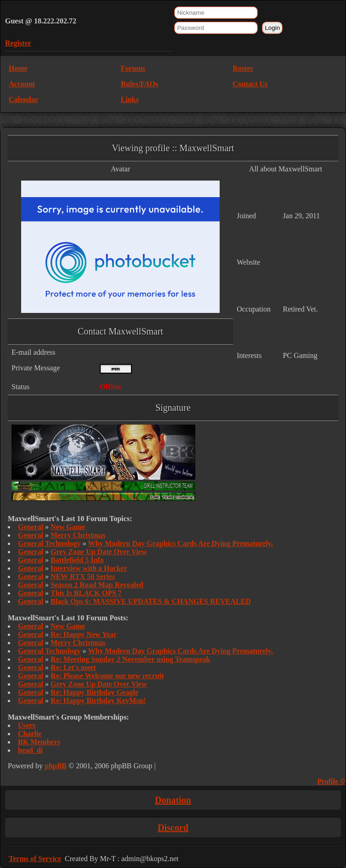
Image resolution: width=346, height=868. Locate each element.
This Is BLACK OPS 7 (86, 593)
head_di (30, 750)
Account (22, 84)
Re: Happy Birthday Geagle (94, 692)
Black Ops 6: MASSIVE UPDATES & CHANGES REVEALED (151, 601)
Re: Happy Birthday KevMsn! (98, 701)
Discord (173, 828)
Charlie (30, 734)
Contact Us (250, 84)
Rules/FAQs (139, 84)
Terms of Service (35, 859)
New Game (68, 527)
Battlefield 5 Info (77, 560)
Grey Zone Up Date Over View (99, 552)
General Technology (49, 543)
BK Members (39, 742)
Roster (243, 68)
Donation (173, 800)
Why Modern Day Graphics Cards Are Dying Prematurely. (180, 543)
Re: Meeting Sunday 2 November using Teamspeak (130, 659)
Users (27, 725)
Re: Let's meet (73, 667)
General (31, 527)
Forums (133, 68)
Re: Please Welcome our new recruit (107, 676)
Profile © (331, 781)
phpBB (56, 766)
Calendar (23, 99)
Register (18, 43)
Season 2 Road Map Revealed (97, 585)
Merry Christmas (78, 535)
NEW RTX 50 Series (83, 576)
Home (18, 68)
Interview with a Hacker (89, 568)
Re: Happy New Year (84, 634)
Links (130, 99)
